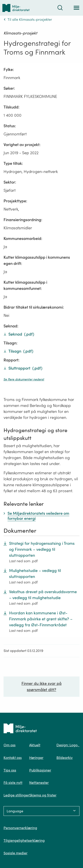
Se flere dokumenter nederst (24, 379)
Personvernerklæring (20, 828)
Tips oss (10, 770)
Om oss (10, 745)
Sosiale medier (15, 853)
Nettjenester (39, 783)
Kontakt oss (13, 758)
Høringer (36, 758)
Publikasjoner (40, 770)
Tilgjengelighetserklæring (24, 840)
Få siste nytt (13, 783)
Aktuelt (35, 745)
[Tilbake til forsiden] (16, 8)
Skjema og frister (43, 795)
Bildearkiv (65, 758)
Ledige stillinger (16, 795)
